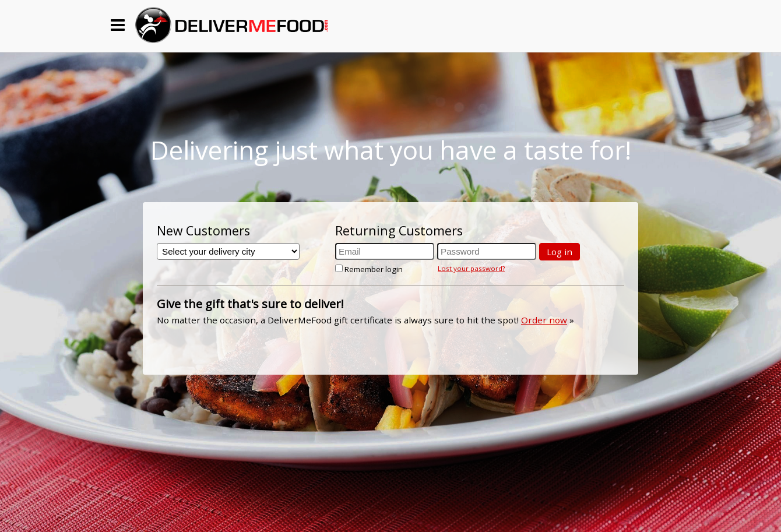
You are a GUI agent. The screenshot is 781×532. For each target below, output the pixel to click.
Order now (544, 320)
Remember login (369, 269)
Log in (560, 252)
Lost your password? (471, 268)
